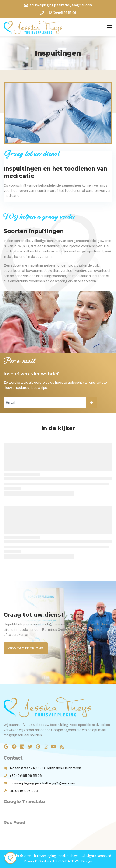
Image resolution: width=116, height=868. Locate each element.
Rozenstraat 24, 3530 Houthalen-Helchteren (45, 768)
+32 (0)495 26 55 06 (26, 776)
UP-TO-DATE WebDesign (73, 861)
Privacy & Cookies (37, 861)
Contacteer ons (26, 648)
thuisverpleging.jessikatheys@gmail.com (42, 783)
